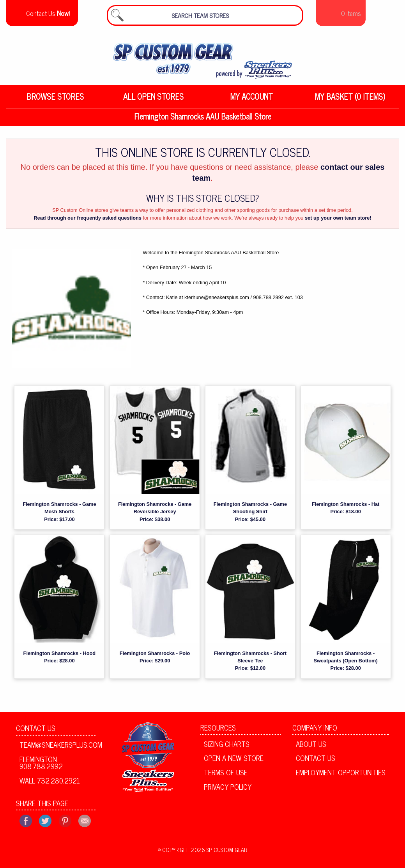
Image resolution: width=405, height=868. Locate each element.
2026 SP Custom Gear (219, 854)
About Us (311, 748)
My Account (252, 100)
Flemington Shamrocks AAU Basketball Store (203, 120)
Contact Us (36, 732)
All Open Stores (153, 100)
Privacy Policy (228, 791)
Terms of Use (226, 776)
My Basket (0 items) (350, 100)
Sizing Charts (227, 748)
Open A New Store (234, 762)
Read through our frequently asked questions (88, 222)
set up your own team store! (338, 222)
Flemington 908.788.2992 (41, 766)
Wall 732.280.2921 (50, 784)
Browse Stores (55, 100)
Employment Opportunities (341, 776)
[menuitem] (55, 100)
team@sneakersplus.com (58, 748)
